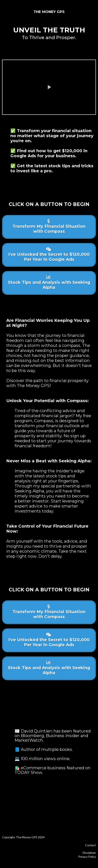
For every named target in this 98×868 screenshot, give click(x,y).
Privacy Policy (87, 857)
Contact (91, 845)
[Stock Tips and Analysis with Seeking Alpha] (49, 283)
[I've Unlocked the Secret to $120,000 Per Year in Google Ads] (49, 255)
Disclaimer (89, 853)
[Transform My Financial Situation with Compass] (49, 227)
